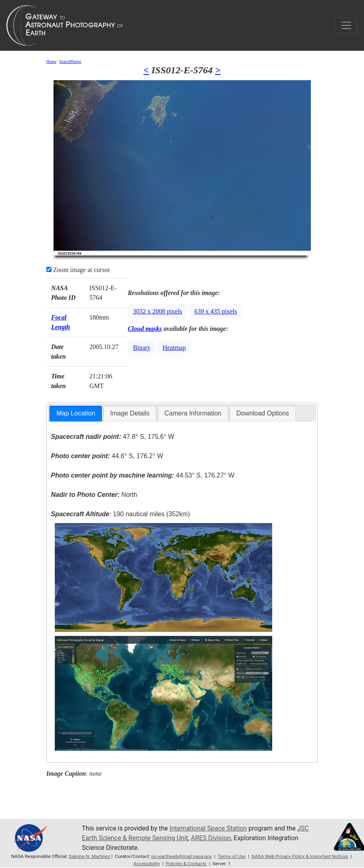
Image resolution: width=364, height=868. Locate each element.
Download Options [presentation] (263, 413)
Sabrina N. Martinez (90, 856)
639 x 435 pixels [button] (215, 311)
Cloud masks (145, 329)
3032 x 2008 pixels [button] (157, 311)
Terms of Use (232, 856)
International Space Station (208, 828)
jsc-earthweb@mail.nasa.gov (182, 856)
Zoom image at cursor (78, 270)
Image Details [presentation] (130, 413)
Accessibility (147, 864)
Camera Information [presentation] (193, 413)
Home (51, 61)
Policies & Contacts (186, 864)
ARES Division (211, 838)
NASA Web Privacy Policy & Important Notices (300, 856)
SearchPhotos (70, 61)
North (94, 495)
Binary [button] (142, 348)
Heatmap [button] (174, 348)
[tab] (76, 414)
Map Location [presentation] (76, 413)
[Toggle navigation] (346, 25)
